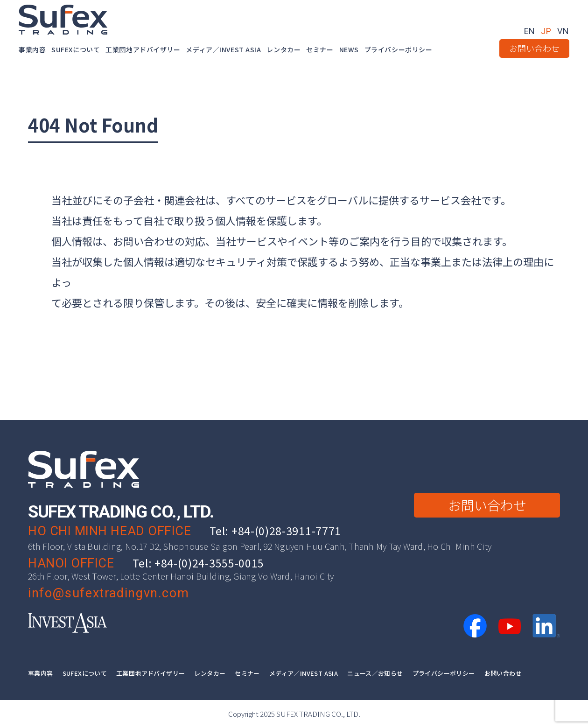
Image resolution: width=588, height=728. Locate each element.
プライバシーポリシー (399, 49)
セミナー (320, 49)
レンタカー (283, 49)
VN (563, 31)
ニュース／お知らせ (375, 673)
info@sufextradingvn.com (108, 593)
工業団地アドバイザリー (143, 49)
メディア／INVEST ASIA (223, 49)
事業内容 (32, 49)
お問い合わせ (534, 48)
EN (530, 31)
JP (546, 31)
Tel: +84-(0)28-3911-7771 (275, 531)
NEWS (349, 49)
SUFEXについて (76, 49)
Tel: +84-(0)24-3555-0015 (198, 563)
